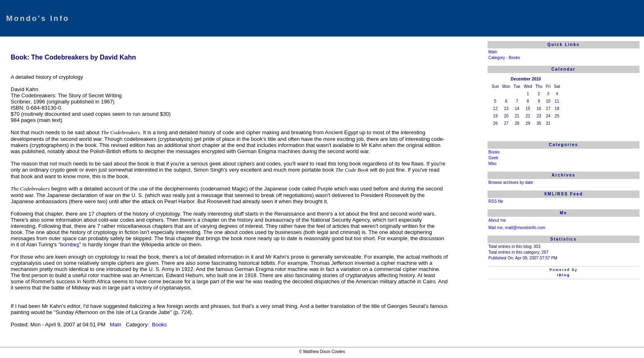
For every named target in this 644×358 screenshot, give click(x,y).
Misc (493, 164)
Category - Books (504, 58)
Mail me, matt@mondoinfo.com (517, 228)
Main (116, 325)
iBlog (563, 275)
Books (159, 325)
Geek (493, 158)
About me (497, 220)
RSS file (496, 201)
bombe (69, 244)
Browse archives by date (511, 182)
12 (495, 109)
